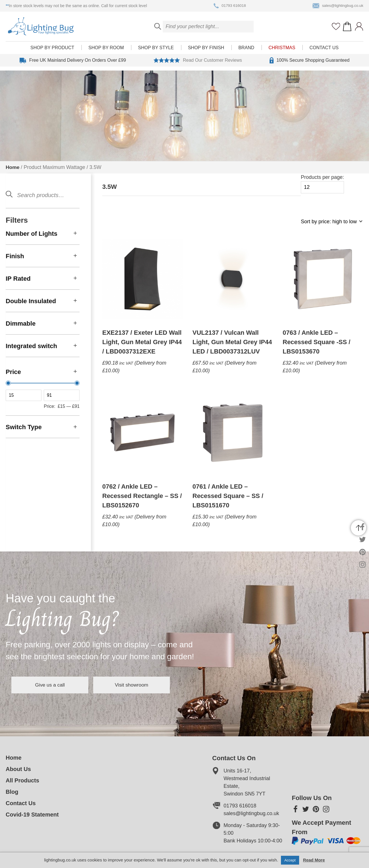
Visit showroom (147, 685)
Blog (12, 792)
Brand (246, 52)
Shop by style (156, 52)
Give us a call (55, 685)
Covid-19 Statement (32, 815)
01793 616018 (229, 6)
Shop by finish (206, 52)
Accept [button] (290, 860)
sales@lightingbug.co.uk (337, 6)
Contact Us (324, 52)
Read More (314, 860)
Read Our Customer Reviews (198, 64)
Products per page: (322, 184)
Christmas (282, 52)
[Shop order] (329, 225)
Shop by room (106, 52)
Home (13, 167)
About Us (18, 769)
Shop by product (52, 52)
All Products (22, 780)
